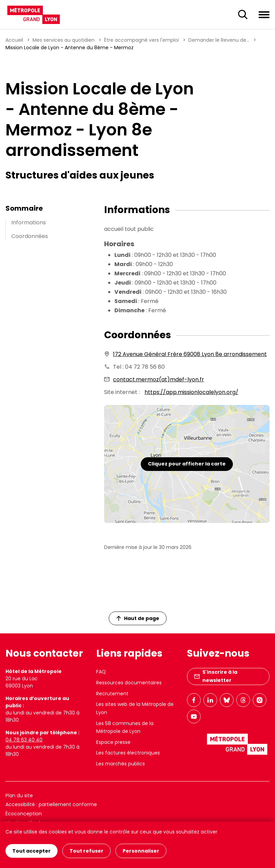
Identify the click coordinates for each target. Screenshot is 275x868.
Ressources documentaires (129, 683)
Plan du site (19, 795)
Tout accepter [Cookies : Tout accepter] (32, 851)
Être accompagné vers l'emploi (141, 40)
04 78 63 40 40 (24, 740)
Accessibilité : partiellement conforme (51, 804)
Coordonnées (30, 236)
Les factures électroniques (128, 753)
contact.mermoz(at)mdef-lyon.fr (159, 379)
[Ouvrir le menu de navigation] (264, 14)
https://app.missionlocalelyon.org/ (191, 392)
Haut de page (138, 618)
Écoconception (24, 814)
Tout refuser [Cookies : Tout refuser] (86, 851)
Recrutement (112, 694)
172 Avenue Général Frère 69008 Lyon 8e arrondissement (190, 354)
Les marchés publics (121, 764)
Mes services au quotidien (64, 40)
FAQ (101, 672)
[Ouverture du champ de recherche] (243, 15)
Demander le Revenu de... (219, 40)
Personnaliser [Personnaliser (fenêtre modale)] (141, 851)
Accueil (14, 40)
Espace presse (113, 742)
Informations (29, 222)
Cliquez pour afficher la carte (187, 464)
